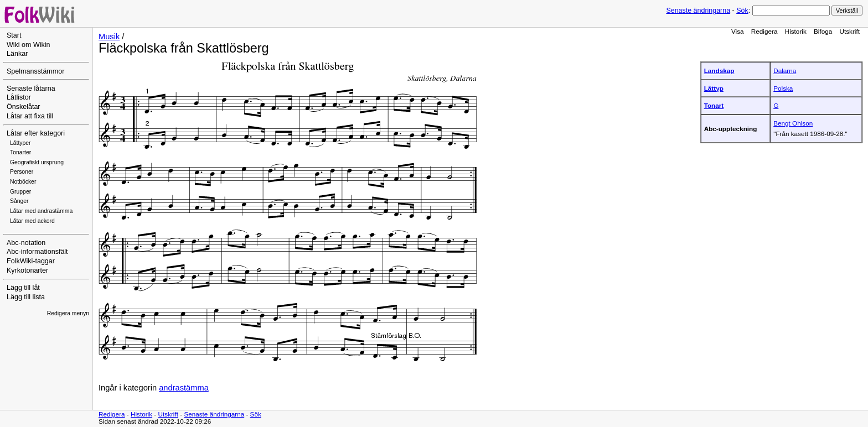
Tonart (714, 105)
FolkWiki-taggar (31, 261)
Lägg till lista (26, 297)
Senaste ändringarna (698, 11)
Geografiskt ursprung (37, 162)
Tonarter (20, 152)
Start (14, 35)
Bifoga (823, 31)
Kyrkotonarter (27, 270)
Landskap (719, 71)
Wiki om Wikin (29, 45)
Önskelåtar (24, 107)
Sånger (19, 201)
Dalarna (785, 71)
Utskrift (850, 31)
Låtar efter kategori (36, 133)
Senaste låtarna (31, 88)
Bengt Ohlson (793, 123)
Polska (783, 88)
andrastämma (184, 388)
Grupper (20, 192)
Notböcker (23, 182)
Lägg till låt (23, 288)
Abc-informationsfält (37, 252)
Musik (109, 37)
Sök (742, 11)
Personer (22, 172)
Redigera (764, 31)
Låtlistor (19, 97)
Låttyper (20, 143)
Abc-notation (26, 243)
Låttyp (714, 88)
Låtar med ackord (32, 221)
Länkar (17, 54)
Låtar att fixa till (30, 116)
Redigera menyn (68, 313)
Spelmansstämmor (35, 71)
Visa (738, 31)
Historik (796, 31)
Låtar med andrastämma (41, 211)
